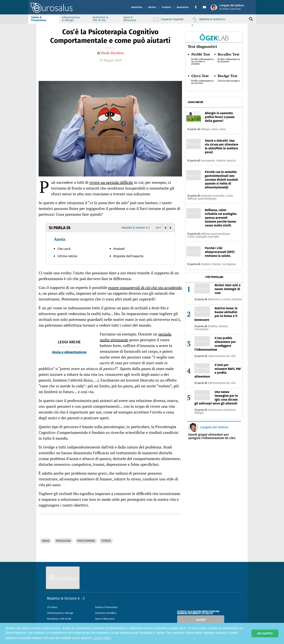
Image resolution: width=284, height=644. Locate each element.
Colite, (230, 196)
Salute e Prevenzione (106, 607)
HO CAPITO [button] (265, 633)
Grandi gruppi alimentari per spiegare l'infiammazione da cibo (212, 436)
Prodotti (158, 7)
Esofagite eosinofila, (213, 196)
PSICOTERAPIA (86, 541)
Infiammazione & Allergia (79, 19)
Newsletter (175, 7)
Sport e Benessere (105, 619)
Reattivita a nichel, (220, 299)
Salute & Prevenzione (47, 19)
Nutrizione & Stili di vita (108, 19)
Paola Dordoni (112, 53)
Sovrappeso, (208, 161)
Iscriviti (201, 620)
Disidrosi (237, 299)
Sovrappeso (229, 264)
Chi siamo (52, 607)
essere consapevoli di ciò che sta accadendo (145, 287)
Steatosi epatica (226, 161)
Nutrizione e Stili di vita (59, 619)
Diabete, (206, 264)
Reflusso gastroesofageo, (216, 234)
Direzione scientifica (106, 613)
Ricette (144, 7)
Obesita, (217, 264)
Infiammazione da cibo (222, 356)
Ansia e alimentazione (69, 352)
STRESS (106, 541)
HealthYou (129, 7)
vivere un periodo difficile (111, 182)
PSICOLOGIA (63, 541)
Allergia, (206, 129)
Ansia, (215, 129)
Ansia (60, 239)
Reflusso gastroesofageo (202, 199)
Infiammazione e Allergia (60, 613)
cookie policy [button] (102, 638)
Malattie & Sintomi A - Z (66, 598)
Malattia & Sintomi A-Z (136, 228)
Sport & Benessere (138, 19)
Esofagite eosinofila (207, 237)
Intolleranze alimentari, (222, 410)
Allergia (199, 413)
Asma (223, 129)
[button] (189, 7)
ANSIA (46, 541)
